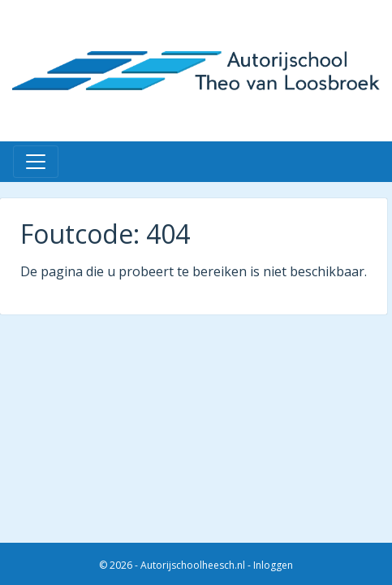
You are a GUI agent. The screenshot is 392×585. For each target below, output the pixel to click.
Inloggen (273, 565)
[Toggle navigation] (36, 162)
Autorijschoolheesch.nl (193, 565)
